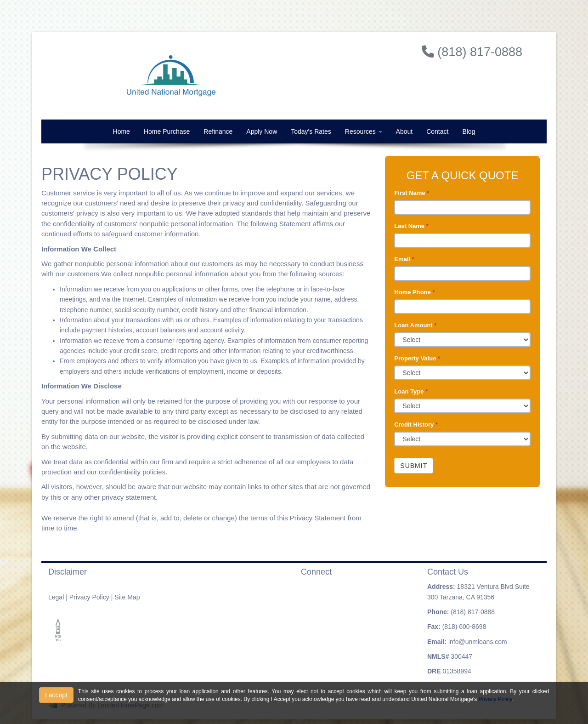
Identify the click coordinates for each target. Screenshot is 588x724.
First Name (412, 193)
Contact (437, 131)
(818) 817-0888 (473, 612)
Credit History (416, 425)
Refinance (218, 131)
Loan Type (411, 391)
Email (404, 259)
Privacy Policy (89, 597)
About (404, 131)
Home (122, 131)
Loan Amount (415, 325)
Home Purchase (167, 131)
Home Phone (414, 292)
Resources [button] (364, 131)
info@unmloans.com (478, 642)
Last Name (411, 226)
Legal (56, 597)
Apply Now (262, 131)
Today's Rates (311, 131)
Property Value (417, 358)
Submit (414, 466)
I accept (56, 695)
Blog (469, 131)
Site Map (127, 597)
